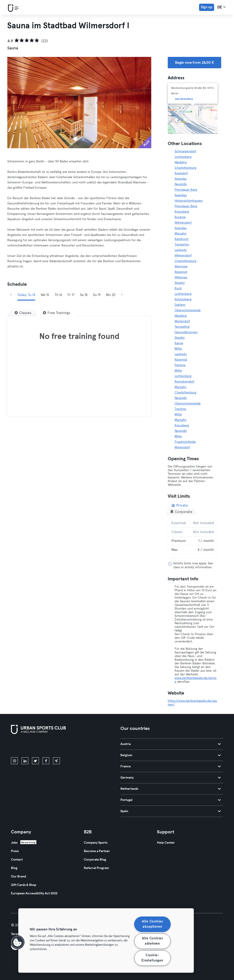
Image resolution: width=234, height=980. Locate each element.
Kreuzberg (182, 212)
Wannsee (181, 267)
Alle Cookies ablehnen (152, 941)
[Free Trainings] (57, 313)
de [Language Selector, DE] (222, 7)
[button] (18, 942)
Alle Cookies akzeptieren (152, 924)
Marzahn (181, 234)
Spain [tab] (171, 811)
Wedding (181, 162)
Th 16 (58, 295)
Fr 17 (71, 295)
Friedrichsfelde (185, 442)
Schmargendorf (185, 151)
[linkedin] (25, 761)
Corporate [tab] (181, 512)
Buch (178, 288)
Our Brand (19, 877)
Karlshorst (182, 239)
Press (15, 851)
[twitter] (35, 761)
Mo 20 (111, 295)
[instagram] (14, 761)
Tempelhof (182, 327)
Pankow (180, 365)
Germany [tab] (171, 778)
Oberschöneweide (188, 310)
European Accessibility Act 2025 (34, 893)
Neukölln (181, 184)
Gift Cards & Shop (24, 885)
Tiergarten (182, 245)
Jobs (14, 843)
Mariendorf (182, 321)
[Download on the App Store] (26, 747)
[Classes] (23, 313)
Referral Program (96, 868)
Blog (14, 868)
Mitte (178, 349)
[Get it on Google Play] (60, 747)
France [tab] (171, 766)
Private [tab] (180, 505)
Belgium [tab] (171, 755)
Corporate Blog (95, 860)
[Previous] (11, 295)
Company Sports (96, 843)
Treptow (180, 409)
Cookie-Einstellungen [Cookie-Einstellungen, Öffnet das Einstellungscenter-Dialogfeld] (152, 958)
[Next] (122, 295)
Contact (17, 860)
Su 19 (97, 295)
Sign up (207, 7)
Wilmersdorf (183, 223)
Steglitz (180, 283)
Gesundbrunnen (186, 332)
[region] (106, 940)
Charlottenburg (185, 168)
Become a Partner (97, 851)
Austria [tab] (171, 744)
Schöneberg (183, 299)
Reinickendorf (185, 382)
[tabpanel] (193, 536)
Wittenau (181, 277)
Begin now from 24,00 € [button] (194, 63)
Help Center (166, 843)
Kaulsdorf (181, 173)
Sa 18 (84, 295)
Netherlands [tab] (171, 789)
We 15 (45, 295)
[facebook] (46, 761)
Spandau (181, 179)
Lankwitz (181, 250)
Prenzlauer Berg (186, 190)
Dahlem (180, 305)
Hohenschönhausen (189, 201)
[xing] (56, 761)
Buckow (180, 217)
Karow (179, 343)
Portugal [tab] (171, 800)
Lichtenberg (183, 157)
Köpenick (181, 272)
